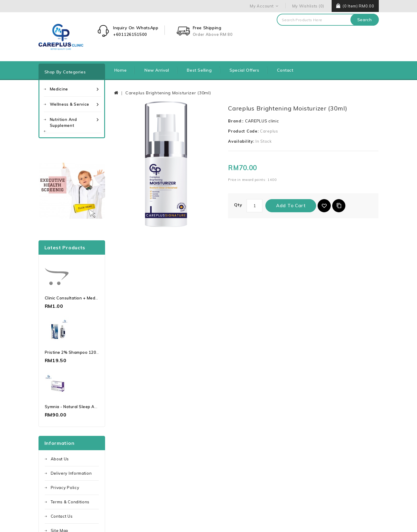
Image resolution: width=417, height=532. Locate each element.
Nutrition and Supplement (63, 122)
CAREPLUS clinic (262, 121)
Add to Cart (291, 206)
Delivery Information (71, 473)
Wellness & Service (70, 104)
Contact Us (62, 516)
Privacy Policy (65, 488)
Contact (285, 70)
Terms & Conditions (70, 502)
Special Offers (244, 70)
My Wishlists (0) (308, 6)
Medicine (59, 89)
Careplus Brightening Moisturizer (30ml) (168, 93)
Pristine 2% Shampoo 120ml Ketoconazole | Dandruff (98, 352)
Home (120, 70)
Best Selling (199, 70)
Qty (238, 205)
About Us (60, 459)
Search (365, 20)
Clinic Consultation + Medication (77, 298)
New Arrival (157, 70)
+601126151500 (130, 34)
